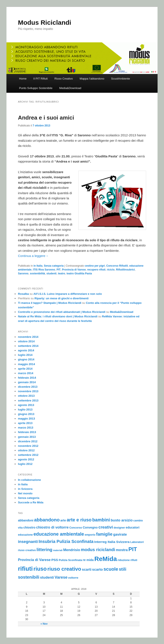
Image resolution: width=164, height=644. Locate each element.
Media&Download (70, 88)
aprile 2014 (25, 369)
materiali (58, 550)
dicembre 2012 (28, 441)
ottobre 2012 (26, 450)
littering (44, 550)
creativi (106, 527)
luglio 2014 (25, 355)
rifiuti (25, 569)
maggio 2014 (26, 364)
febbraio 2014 (27, 378)
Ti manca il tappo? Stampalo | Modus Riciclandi (50, 303)
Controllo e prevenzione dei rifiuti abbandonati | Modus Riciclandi (62, 312)
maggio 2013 (26, 419)
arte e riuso (79, 520)
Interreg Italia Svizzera (112, 542)
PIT (59, 270)
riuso (40, 569)
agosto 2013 (26, 405)
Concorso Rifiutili (117, 266)
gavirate (120, 534)
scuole (111, 569)
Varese (61, 577)
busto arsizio (122, 520)
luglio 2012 (25, 464)
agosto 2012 (26, 459)
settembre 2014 (28, 346)
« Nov (44, 624)
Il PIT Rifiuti (41, 79)
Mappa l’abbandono (92, 79)
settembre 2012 (28, 455)
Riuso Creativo (64, 79)
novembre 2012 (28, 446)
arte (63, 520)
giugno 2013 (26, 414)
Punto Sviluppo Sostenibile (36, 88)
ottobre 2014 (26, 341)
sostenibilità (38, 274)
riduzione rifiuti (127, 560)
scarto (98, 569)
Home (23, 79)
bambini (101, 520)
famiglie (104, 534)
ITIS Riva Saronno (44, 270)
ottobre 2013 (26, 396)
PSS (55, 560)
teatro (62, 274)
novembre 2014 (28, 337)
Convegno (90, 527)
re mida (88, 560)
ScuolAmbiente (121, 79)
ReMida (106, 559)
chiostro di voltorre (52, 527)
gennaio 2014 (27, 382)
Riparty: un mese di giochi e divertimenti (62, 298)
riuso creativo (64, 569)
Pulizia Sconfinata (70, 560)
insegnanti (28, 542)
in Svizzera (25, 489)
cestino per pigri (95, 266)
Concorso (76, 528)
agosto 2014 (26, 350)
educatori (133, 527)
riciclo (111, 270)
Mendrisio (72, 550)
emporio (90, 535)
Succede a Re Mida (31, 502)
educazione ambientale (59, 534)
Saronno (23, 274)
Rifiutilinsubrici (125, 270)
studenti (51, 274)
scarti (87, 569)
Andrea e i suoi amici (46, 118)
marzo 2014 (26, 373)
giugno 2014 (26, 359)
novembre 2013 (28, 391)
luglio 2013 (25, 410)
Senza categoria (54, 266)
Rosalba (23, 294)
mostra (122, 550)
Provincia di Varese (74, 270)
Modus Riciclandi (45, 22)
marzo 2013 (26, 428)
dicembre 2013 (28, 387)
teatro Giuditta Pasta (79, 274)
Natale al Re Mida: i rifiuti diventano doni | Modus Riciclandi (58, 316)
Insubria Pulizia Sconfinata (66, 541)
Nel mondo (25, 493)
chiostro (29, 527)
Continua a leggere (33, 256)
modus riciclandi (98, 550)
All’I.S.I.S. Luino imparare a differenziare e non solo (68, 294)
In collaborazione (29, 480)
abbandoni (26, 520)
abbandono (47, 520)
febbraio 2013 (27, 432)
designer (119, 528)
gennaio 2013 (27, 437)
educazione (25, 535)
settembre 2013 (28, 400)
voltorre (73, 578)
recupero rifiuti (96, 270)
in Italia (38, 266)
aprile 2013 (25, 423)
